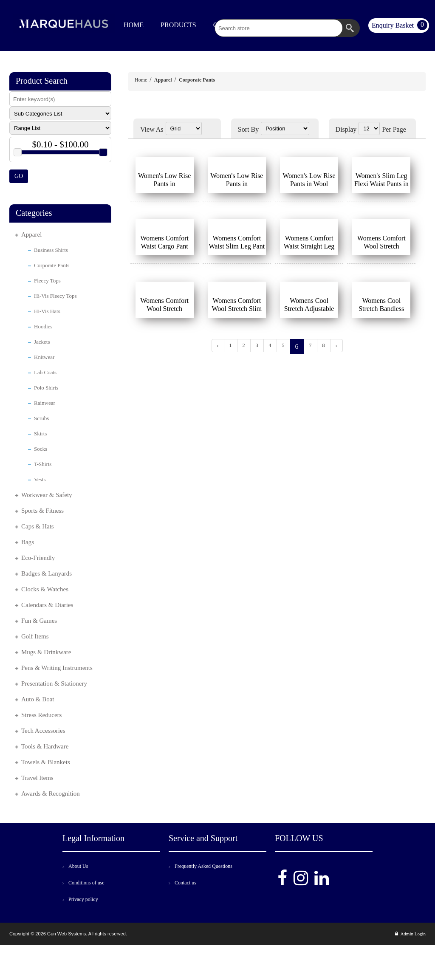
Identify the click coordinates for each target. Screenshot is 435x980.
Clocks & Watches (45, 589)
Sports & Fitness (42, 511)
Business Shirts (51, 250)
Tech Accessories (43, 731)
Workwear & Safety (47, 495)
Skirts (40, 434)
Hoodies (43, 326)
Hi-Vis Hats (47, 311)
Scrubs (41, 418)
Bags (28, 542)
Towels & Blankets (46, 762)
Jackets (42, 342)
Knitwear (44, 357)
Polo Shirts (46, 388)
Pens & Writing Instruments (57, 668)
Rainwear (45, 403)
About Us (78, 866)
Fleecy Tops (47, 281)
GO (19, 176)
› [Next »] (336, 345)
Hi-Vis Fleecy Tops (55, 296)
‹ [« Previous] (218, 345)
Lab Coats (45, 372)
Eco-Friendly (38, 558)
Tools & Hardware (45, 746)
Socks (41, 449)
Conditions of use (86, 883)
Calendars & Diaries (47, 605)
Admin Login (410, 934)
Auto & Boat (38, 699)
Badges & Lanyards (47, 573)
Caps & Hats (38, 526)
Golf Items (35, 636)
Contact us (185, 883)
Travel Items (37, 778)
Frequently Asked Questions (203, 866)
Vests (40, 479)
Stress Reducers (41, 715)
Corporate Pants (52, 265)
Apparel (31, 234)
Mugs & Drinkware (46, 652)
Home (141, 80)
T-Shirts (43, 464)
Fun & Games (39, 621)
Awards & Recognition (51, 794)
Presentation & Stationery (54, 683)
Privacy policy (83, 899)
